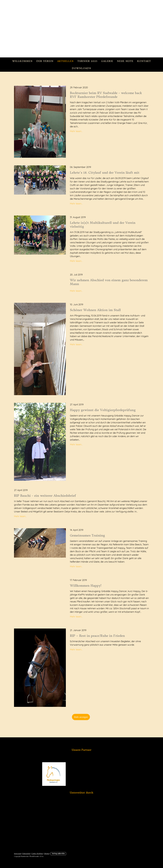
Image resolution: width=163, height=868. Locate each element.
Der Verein (45, 61)
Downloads (81, 68)
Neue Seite (125, 61)
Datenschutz (26, 854)
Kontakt (144, 61)
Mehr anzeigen (81, 717)
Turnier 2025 (87, 61)
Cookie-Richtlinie (37, 854)
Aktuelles (65, 61)
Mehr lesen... (76, 131)
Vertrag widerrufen (58, 854)
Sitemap (47, 854)
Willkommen (22, 61)
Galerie (107, 61)
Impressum (18, 854)
